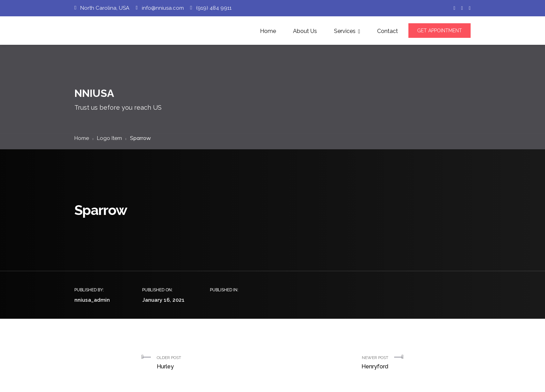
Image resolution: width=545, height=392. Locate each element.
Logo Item (109, 138)
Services (345, 31)
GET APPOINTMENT (440, 31)
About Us (305, 31)
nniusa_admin (92, 300)
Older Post (212, 363)
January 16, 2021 (163, 300)
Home (268, 31)
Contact (388, 31)
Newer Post (333, 363)
